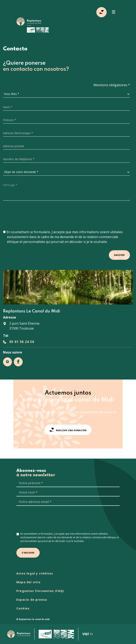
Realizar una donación (68, 430)
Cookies (23, 608)
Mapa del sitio (28, 582)
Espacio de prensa (32, 600)
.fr (88, 634)
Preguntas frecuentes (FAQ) (40, 591)
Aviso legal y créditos (35, 573)
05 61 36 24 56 (22, 342)
